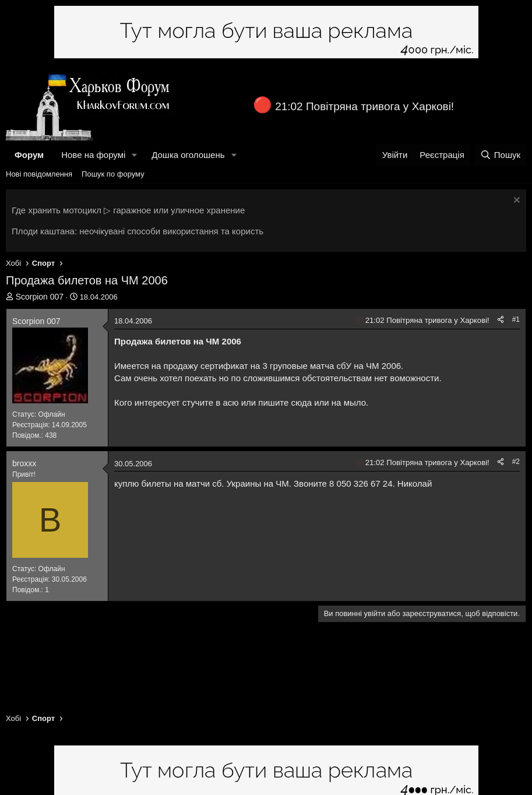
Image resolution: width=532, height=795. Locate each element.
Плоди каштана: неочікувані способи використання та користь (138, 231)
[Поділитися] (501, 320)
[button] (135, 155)
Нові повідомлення (39, 174)
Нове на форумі (93, 155)
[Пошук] (500, 155)
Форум (29, 155)
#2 (516, 462)
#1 (516, 319)
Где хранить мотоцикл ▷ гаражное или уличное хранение (128, 210)
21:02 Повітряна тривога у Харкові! (364, 106)
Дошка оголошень (188, 155)
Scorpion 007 (40, 297)
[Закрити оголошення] (515, 201)
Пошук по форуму (113, 174)
